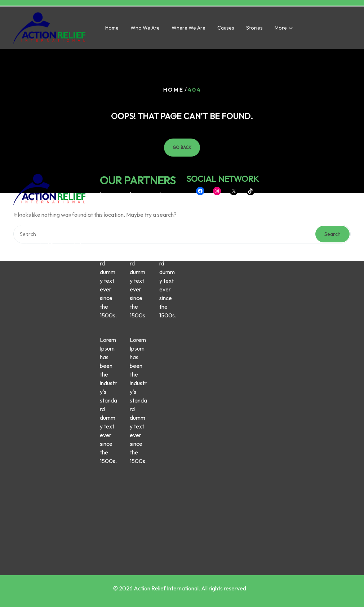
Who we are (145, 29)
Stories (254, 29)
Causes (226, 29)
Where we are (188, 29)
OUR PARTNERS (138, 131)
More (281, 29)
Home (112, 29)
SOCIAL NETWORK (223, 130)
